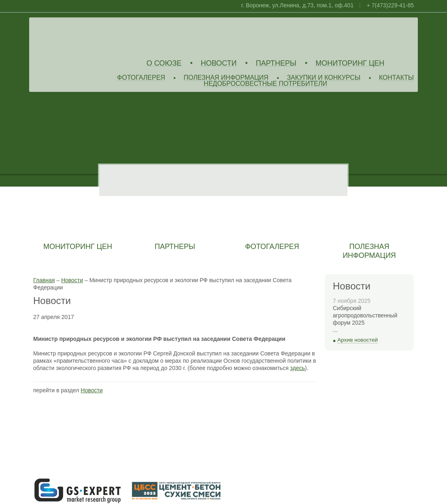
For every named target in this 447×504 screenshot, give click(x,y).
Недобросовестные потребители (265, 84)
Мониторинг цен (350, 63)
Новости (219, 63)
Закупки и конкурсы (324, 78)
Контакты (396, 78)
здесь (298, 368)
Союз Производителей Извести (92, 37)
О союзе (164, 63)
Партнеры (276, 63)
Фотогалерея (141, 78)
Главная (44, 280)
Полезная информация (226, 78)
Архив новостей (358, 340)
